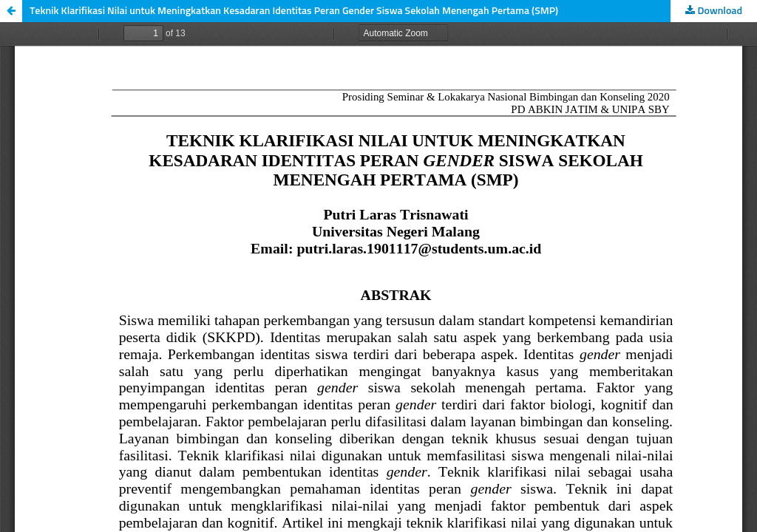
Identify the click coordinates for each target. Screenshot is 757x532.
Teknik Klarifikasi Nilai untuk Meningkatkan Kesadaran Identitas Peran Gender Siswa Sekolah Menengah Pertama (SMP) (294, 11)
